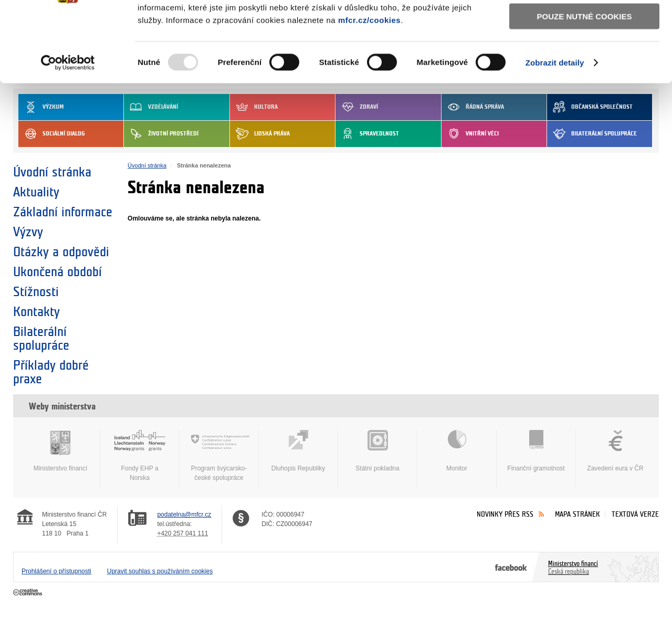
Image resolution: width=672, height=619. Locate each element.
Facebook (511, 567)
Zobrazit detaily (555, 131)
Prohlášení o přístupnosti (56, 571)
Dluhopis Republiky (298, 451)
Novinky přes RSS (505, 514)
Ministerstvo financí (60, 451)
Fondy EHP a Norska (140, 456)
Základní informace (63, 212)
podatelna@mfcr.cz (184, 515)
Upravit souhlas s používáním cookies (160, 571)
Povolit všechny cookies (584, 25)
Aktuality (36, 192)
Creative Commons (29, 593)
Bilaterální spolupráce (41, 339)
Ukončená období (57, 272)
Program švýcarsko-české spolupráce (219, 456)
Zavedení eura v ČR (615, 451)
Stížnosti (36, 292)
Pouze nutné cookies (585, 85)
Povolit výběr (584, 55)
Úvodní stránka (52, 172)
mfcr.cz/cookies (369, 88)
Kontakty (36, 312)
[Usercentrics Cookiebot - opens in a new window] (68, 131)
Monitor (457, 451)
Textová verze (635, 514)
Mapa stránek (577, 514)
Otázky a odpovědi (61, 252)
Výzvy (28, 232)
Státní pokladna (377, 451)
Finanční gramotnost (536, 451)
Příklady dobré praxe (51, 372)
